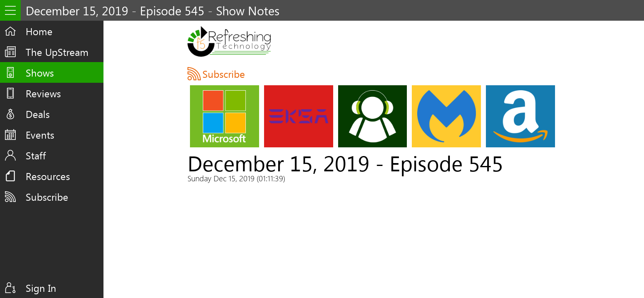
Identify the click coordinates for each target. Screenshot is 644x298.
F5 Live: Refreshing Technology (229, 41)
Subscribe (47, 197)
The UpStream (57, 52)
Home (39, 31)
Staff (36, 155)
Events (40, 135)
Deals (38, 114)
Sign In (41, 288)
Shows (40, 72)
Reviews (43, 93)
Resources (48, 176)
